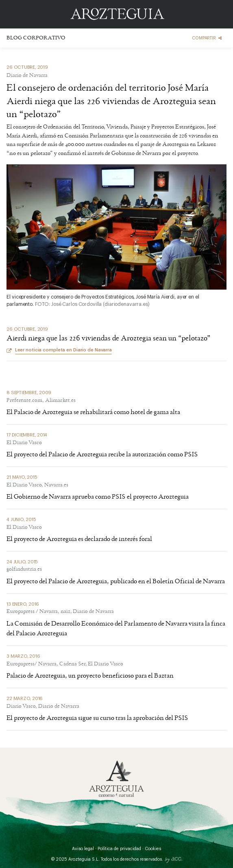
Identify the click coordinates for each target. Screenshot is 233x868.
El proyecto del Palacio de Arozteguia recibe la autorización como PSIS (102, 455)
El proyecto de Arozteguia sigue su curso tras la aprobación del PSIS (97, 718)
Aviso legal (83, 849)
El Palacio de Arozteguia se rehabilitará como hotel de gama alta (93, 412)
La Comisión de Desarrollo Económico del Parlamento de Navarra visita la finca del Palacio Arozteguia (116, 629)
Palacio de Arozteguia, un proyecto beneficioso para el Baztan (90, 676)
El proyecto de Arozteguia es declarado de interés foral (79, 539)
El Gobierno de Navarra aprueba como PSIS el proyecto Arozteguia (98, 497)
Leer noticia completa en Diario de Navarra (63, 350)
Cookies (153, 849)
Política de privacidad (119, 849)
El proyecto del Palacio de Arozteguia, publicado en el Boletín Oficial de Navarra (116, 582)
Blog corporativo (36, 38)
